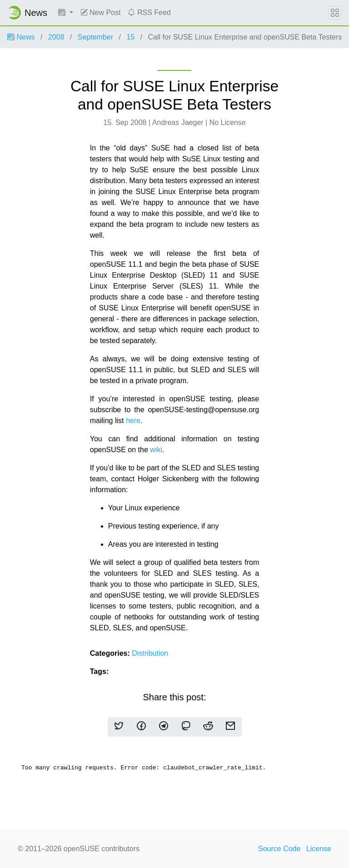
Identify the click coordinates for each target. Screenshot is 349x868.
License (319, 849)
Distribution (150, 653)
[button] (66, 13)
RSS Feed (149, 12)
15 (130, 37)
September (95, 37)
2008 (56, 37)
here (133, 421)
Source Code (279, 849)
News (21, 37)
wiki (156, 450)
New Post (101, 12)
